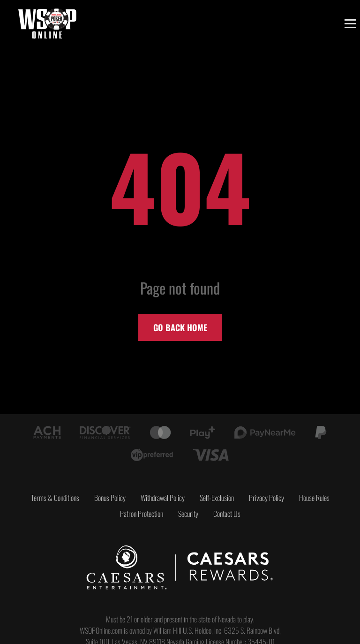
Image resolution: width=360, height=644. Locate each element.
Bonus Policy (110, 498)
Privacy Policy (266, 498)
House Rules (314, 498)
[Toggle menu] (350, 24)
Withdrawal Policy (163, 498)
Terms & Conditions (55, 498)
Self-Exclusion (217, 498)
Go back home (180, 327)
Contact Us (227, 514)
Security (188, 514)
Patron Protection (142, 514)
